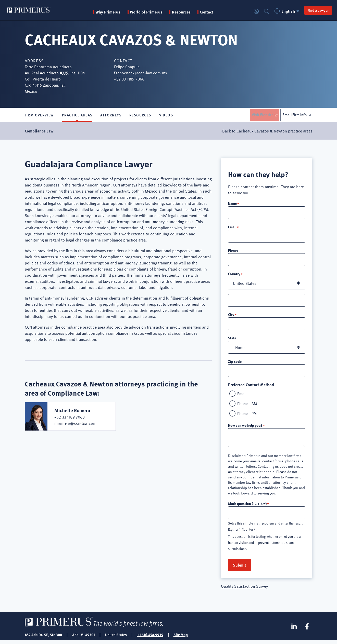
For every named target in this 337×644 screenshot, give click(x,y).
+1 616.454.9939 (150, 638)
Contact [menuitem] (209, 12)
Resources (140, 116)
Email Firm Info (294, 115)
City (231, 317)
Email (232, 228)
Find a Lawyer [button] (314, 10)
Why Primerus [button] (110, 12)
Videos (166, 116)
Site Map (181, 638)
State (232, 340)
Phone (233, 252)
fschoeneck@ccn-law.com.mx (141, 73)
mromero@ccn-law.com (75, 424)
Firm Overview (39, 116)
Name (232, 205)
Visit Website (259, 115)
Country (234, 276)
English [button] (284, 11)
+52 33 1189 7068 (70, 418)
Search (263, 12)
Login (252, 12)
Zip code (235, 364)
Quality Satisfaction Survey (244, 590)
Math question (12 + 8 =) (247, 507)
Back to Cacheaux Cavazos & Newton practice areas (267, 132)
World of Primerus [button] (148, 12)
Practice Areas (77, 116)
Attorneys (111, 116)
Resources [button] (184, 12)
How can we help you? (245, 429)
